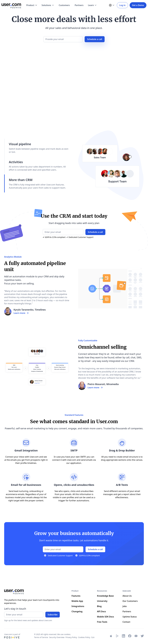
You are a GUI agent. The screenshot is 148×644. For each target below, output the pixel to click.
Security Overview (57, 637)
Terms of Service (41, 637)
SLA (93, 637)
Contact (126, 622)
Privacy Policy (71, 637)
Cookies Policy (84, 637)
